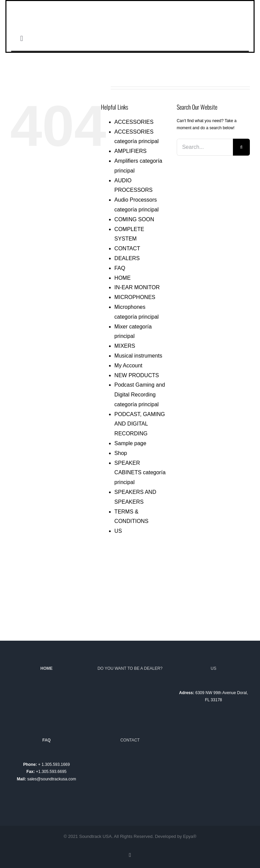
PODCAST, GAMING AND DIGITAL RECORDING (140, 424)
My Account (128, 366)
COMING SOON (134, 219)
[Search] (241, 147)
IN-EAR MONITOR (137, 287)
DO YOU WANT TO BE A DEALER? (130, 668)
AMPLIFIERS (131, 151)
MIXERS (125, 346)
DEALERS (127, 258)
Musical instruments (138, 356)
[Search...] (205, 147)
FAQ (120, 268)
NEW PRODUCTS (137, 375)
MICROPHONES (135, 297)
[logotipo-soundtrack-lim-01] (130, 3)
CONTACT (127, 248)
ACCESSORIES (134, 122)
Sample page (130, 443)
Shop (121, 453)
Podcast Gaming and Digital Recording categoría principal (140, 395)
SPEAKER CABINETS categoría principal (140, 473)
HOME (123, 278)
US (118, 531)
